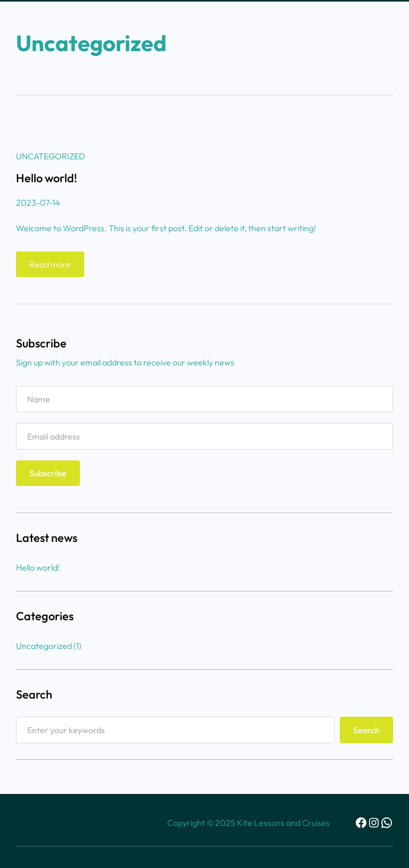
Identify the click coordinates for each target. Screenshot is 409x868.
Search (366, 730)
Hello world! (47, 178)
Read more (53, 267)
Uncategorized (51, 156)
